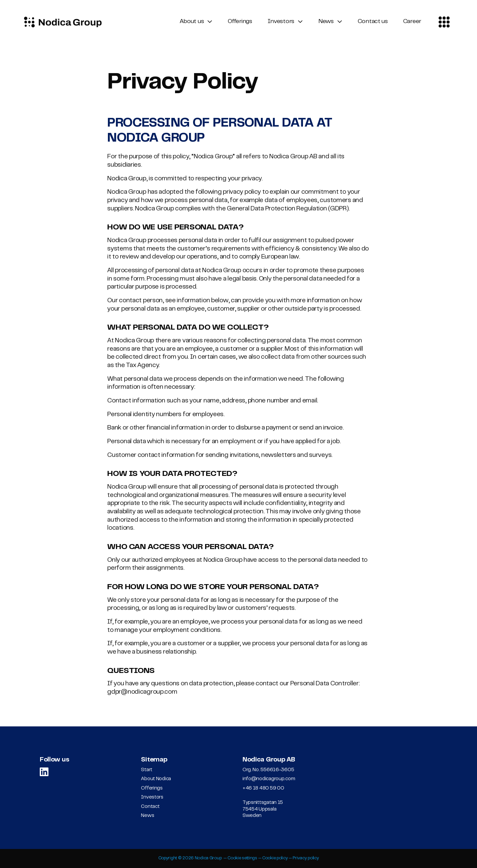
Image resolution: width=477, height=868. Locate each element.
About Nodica (156, 779)
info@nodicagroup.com (269, 779)
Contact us (373, 22)
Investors (281, 22)
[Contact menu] (444, 22)
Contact (150, 807)
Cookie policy (275, 858)
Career (412, 22)
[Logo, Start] (63, 22)
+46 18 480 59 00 (263, 788)
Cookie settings (242, 858)
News (326, 22)
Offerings (240, 22)
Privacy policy (306, 858)
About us (192, 22)
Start (147, 770)
